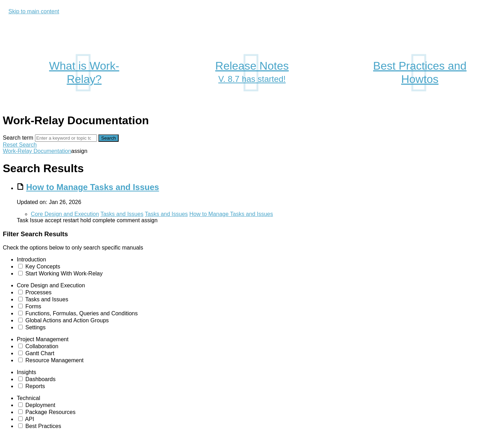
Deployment (40, 405)
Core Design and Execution (65, 214)
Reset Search (20, 145)
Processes (38, 292)
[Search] (66, 138)
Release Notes (252, 73)
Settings (35, 327)
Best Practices (43, 426)
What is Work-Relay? (84, 72)
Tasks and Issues (122, 214)
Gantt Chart (40, 353)
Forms (33, 306)
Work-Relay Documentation (37, 151)
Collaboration (42, 346)
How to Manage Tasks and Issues (93, 187)
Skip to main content (34, 11)
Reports (35, 386)
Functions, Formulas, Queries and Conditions (81, 313)
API (30, 419)
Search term (18, 138)
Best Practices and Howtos (420, 72)
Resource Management (54, 360)
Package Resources (50, 412)
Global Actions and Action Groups (67, 320)
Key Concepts (43, 266)
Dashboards (40, 379)
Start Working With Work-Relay (64, 273)
